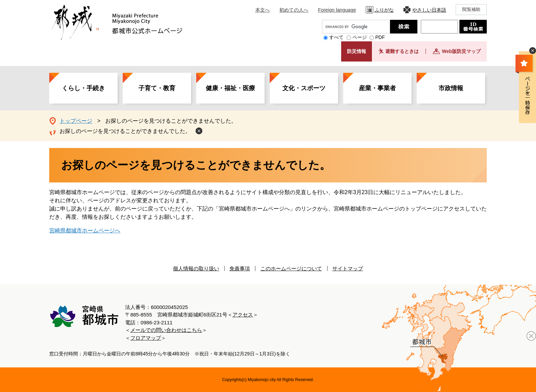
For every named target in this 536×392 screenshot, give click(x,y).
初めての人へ (294, 10)
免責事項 (240, 268)
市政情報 (451, 88)
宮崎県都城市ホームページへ (85, 231)
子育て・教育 (157, 88)
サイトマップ (348, 268)
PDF (380, 37)
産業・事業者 (377, 88)
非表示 (533, 51)
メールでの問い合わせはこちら (166, 330)
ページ (360, 37)
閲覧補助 (471, 9)
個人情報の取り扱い (196, 268)
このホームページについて (291, 268)
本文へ (263, 10)
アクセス (243, 315)
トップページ (76, 121)
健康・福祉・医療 (230, 88)
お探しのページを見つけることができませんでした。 (125, 131)
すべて (336, 37)
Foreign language (337, 10)
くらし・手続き (83, 88)
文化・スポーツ (304, 88)
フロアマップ (146, 338)
